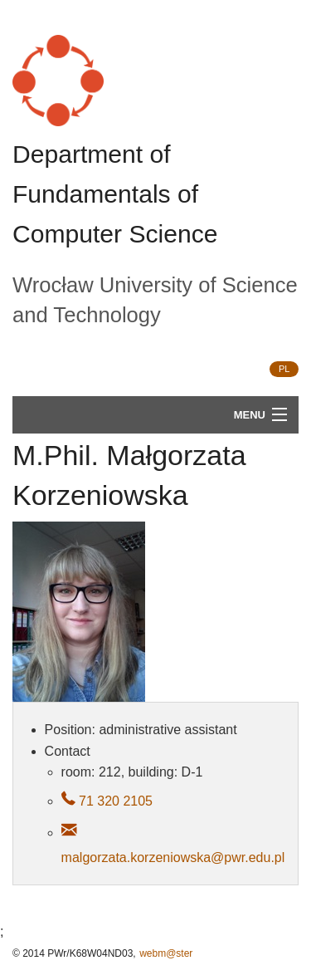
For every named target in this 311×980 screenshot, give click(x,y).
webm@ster (166, 953)
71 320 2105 (114, 801)
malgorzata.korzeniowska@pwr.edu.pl (173, 857)
